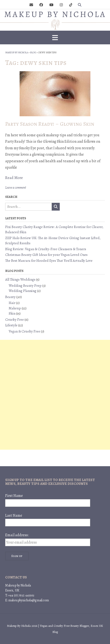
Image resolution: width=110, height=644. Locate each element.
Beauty (10, 297)
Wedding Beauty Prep (25, 286)
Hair (12, 303)
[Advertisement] (55, 395)
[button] (55, 37)
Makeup (15, 308)
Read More (14, 178)
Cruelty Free (15, 320)
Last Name (14, 515)
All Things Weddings (20, 279)
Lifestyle (11, 325)
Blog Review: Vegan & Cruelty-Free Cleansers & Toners (46, 249)
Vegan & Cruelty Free (24, 331)
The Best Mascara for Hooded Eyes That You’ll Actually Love (49, 261)
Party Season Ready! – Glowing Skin (50, 124)
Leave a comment (16, 188)
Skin (12, 313)
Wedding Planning (23, 291)
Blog (55, 632)
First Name (14, 496)
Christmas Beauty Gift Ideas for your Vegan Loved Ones (46, 255)
